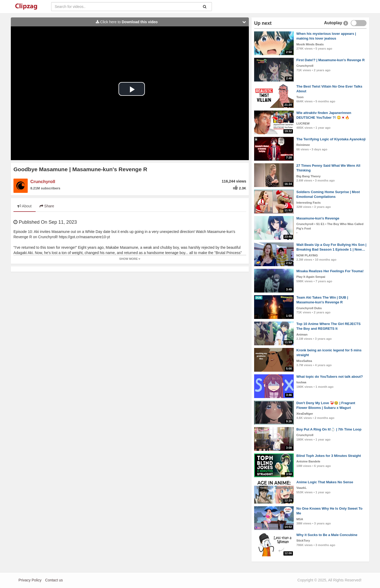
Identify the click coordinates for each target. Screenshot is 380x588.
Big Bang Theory (308, 176)
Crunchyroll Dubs (309, 308)
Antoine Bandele (308, 461)
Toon (300, 97)
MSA (300, 519)
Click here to (172, 22)
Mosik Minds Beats (310, 44)
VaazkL (301, 488)
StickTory (303, 541)
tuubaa (301, 382)
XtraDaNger (305, 414)
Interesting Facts (308, 203)
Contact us (54, 580)
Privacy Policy (30, 580)
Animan (302, 334)
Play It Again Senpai (311, 277)
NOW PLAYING (307, 255)
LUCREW (303, 123)
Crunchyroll (43, 182)
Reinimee (303, 145)
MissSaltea (304, 361)
